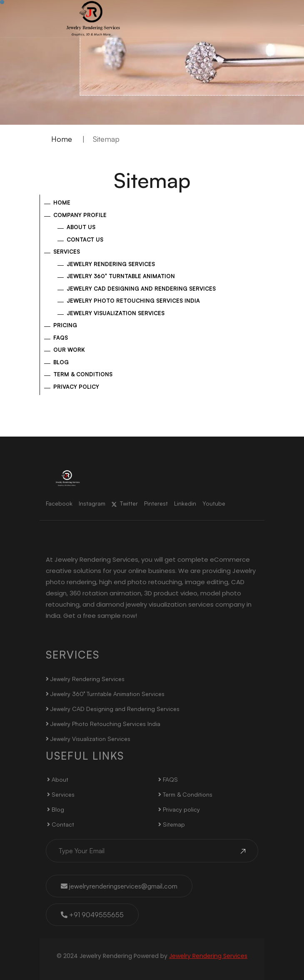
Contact (61, 824)
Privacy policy (76, 387)
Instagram (92, 503)
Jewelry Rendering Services (111, 264)
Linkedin (185, 503)
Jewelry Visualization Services (116, 313)
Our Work (69, 350)
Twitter (125, 503)
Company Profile (80, 215)
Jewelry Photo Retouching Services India (133, 301)
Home (62, 139)
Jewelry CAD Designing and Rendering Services (141, 289)
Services (67, 252)
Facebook (59, 503)
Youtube (214, 503)
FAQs (61, 338)
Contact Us (85, 239)
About (58, 779)
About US (81, 227)
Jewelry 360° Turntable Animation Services (105, 694)
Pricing (65, 325)
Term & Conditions (83, 374)
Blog (61, 362)
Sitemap (172, 824)
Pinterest (156, 503)
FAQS (168, 779)
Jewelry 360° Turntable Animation (121, 276)
